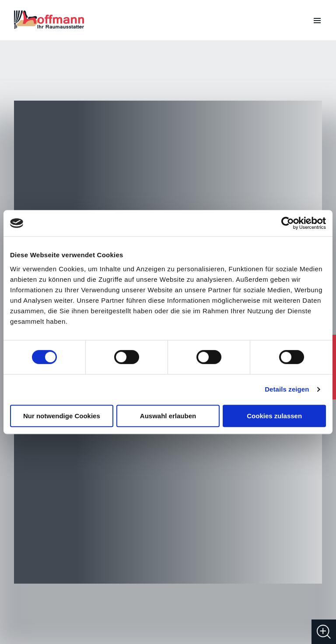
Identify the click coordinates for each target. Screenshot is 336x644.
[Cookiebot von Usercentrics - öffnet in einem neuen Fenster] (288, 223)
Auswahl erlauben (168, 416)
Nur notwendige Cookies (62, 416)
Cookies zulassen (274, 416)
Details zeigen (287, 389)
